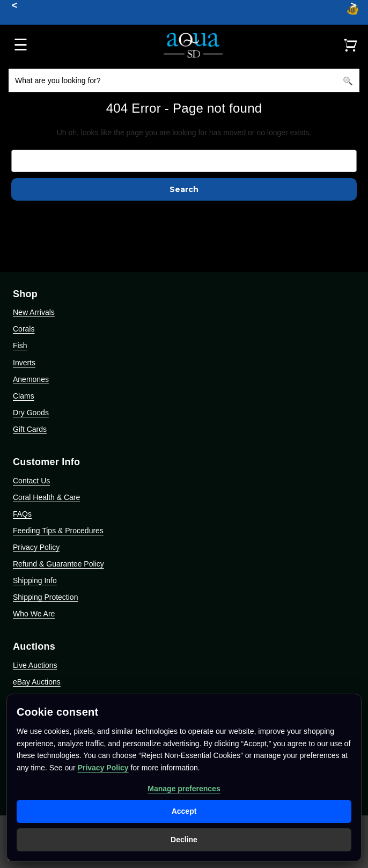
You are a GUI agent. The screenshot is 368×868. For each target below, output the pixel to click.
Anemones (31, 379)
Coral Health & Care (46, 497)
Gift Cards (30, 429)
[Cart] (350, 45)
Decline (184, 840)
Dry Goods (31, 413)
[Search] (348, 80)
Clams (24, 396)
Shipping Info (35, 580)
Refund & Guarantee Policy (58, 564)
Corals (24, 329)
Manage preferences (184, 789)
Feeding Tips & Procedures (58, 531)
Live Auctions (35, 665)
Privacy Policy (36, 547)
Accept (184, 811)
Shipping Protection (45, 597)
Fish (20, 345)
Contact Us (31, 481)
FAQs (22, 514)
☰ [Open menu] (21, 45)
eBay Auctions (37, 682)
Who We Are (34, 614)
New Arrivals (34, 312)
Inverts (24, 363)
